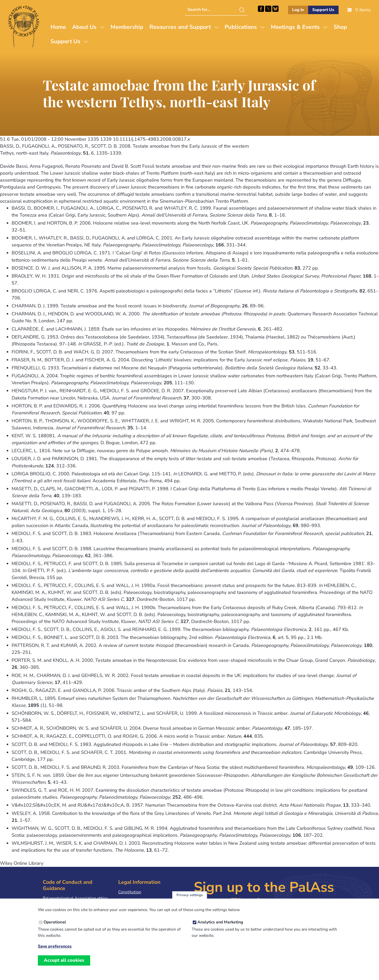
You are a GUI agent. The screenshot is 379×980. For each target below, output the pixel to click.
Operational (55, 926)
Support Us (323, 10)
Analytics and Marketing (220, 926)
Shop (340, 27)
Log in (298, 10)
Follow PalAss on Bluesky (275, 9)
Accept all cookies (64, 965)
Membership (127, 27)
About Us (84, 27)
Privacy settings (190, 899)
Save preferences (55, 951)
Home (58, 27)
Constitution (130, 892)
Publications (241, 27)
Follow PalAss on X (268, 9)
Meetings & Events (295, 27)
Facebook (261, 9)
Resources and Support (180, 27)
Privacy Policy (131, 900)
